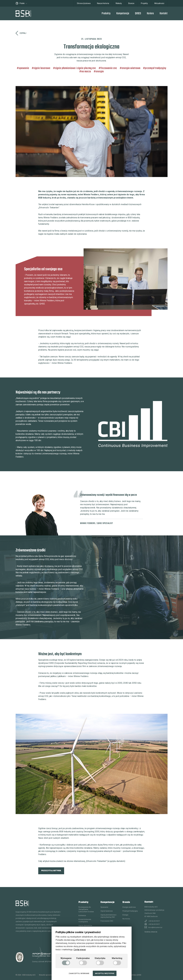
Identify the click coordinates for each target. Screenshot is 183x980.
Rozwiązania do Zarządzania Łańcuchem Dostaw (86, 909)
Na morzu (86, 72)
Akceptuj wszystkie (105, 973)
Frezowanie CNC (109, 68)
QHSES (138, 13)
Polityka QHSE (136, 975)
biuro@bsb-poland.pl (155, 927)
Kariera (150, 13)
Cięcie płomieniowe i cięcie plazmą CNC (75, 68)
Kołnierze (82, 915)
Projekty (144, 3)
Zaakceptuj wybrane (79, 973)
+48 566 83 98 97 (154, 921)
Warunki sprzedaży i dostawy (50, 975)
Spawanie (24, 68)
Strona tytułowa (84, 3)
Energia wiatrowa (131, 68)
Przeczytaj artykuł (51, 871)
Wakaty (119, 3)
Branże (131, 3)
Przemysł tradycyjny (156, 68)
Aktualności (159, 3)
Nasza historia (103, 3)
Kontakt (164, 13)
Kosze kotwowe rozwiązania (85, 920)
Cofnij (21, 33)
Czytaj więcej (80, 950)
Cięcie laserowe (42, 68)
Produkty (106, 13)
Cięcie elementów (85, 925)
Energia (100, 72)
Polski (21, 3)
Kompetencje (123, 13)
